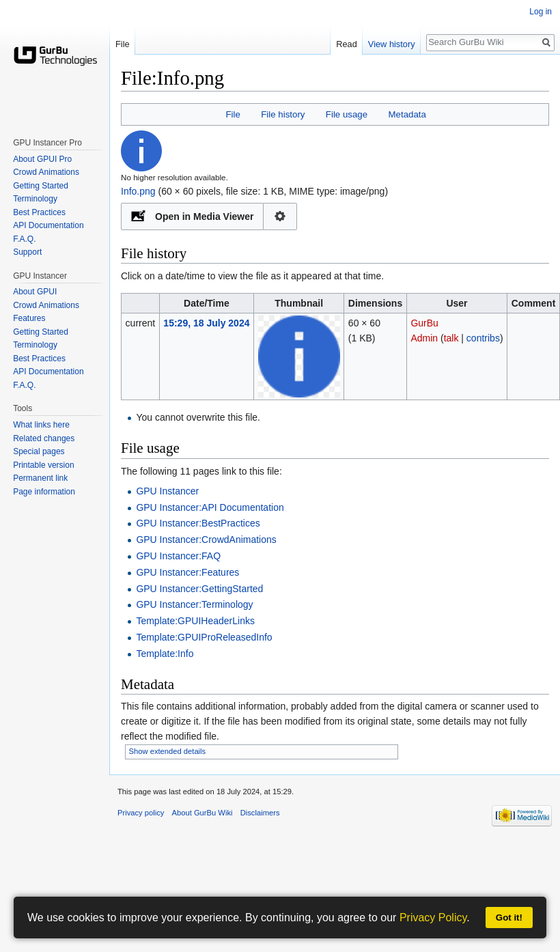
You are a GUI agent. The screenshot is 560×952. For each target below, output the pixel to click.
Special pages (39, 451)
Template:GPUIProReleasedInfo (204, 637)
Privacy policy (141, 813)
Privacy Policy (433, 918)
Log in (541, 12)
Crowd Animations (46, 172)
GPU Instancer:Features (187, 572)
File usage (347, 114)
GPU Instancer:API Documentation (210, 507)
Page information (44, 492)
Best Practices (39, 212)
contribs (483, 338)
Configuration (280, 216)
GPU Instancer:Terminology (194, 604)
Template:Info (165, 654)
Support (27, 252)
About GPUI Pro (42, 159)
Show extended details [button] (168, 751)
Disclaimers (260, 813)
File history (283, 114)
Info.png (138, 191)
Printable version (43, 465)
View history (392, 44)
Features (29, 318)
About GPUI (35, 292)
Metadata (407, 114)
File (233, 114)
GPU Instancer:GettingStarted (199, 589)
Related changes (44, 438)
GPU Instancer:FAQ (178, 556)
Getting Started (41, 186)
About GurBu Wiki (202, 813)
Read (347, 44)
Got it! (509, 918)
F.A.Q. (24, 239)
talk (451, 338)
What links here (41, 425)
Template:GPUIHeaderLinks (195, 621)
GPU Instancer (167, 491)
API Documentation (48, 225)
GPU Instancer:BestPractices (198, 523)
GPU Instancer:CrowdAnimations (206, 540)
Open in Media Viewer (204, 216)
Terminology (35, 199)
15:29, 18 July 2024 (206, 323)
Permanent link (40, 478)
